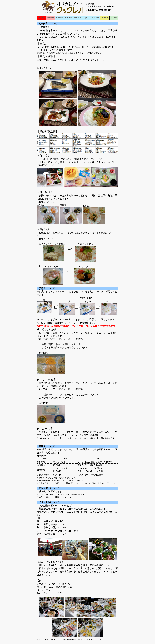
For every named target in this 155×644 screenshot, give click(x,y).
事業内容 (59, 18)
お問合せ (114, 18)
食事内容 (68, 18)
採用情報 (105, 18)
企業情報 (50, 18)
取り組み (77, 18)
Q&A (87, 18)
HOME (41, 18)
